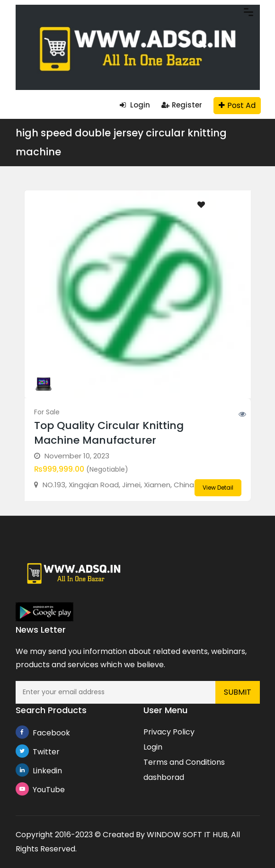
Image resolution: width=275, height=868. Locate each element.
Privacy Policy (169, 732)
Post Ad (237, 105)
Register (182, 105)
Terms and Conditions (184, 762)
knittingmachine (81, 383)
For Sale (47, 412)
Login (135, 105)
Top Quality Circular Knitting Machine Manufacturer (109, 433)
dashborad (164, 777)
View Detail (218, 488)
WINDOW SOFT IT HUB (187, 835)
